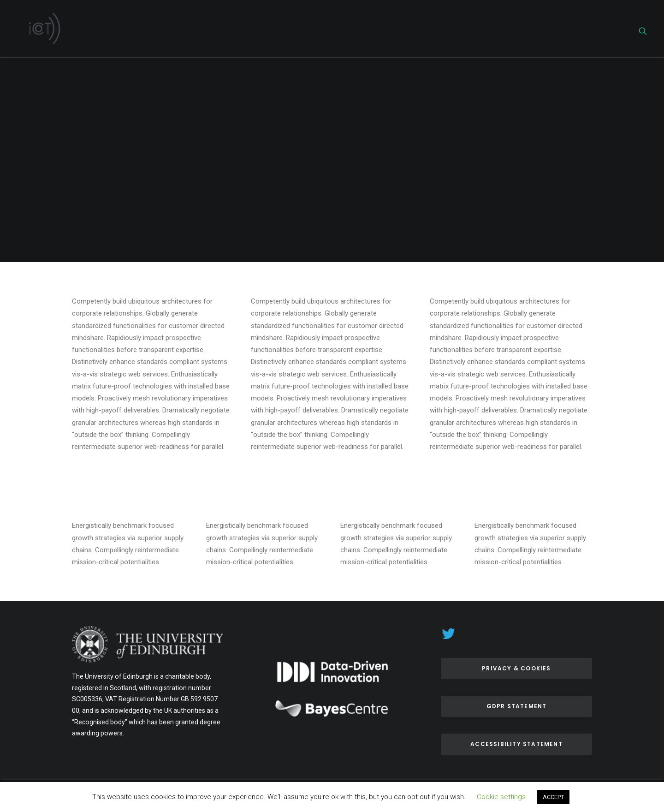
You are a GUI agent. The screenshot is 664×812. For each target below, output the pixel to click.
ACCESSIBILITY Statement (516, 744)
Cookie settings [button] (501, 797)
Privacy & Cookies (516, 668)
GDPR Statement (517, 706)
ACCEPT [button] (553, 797)
